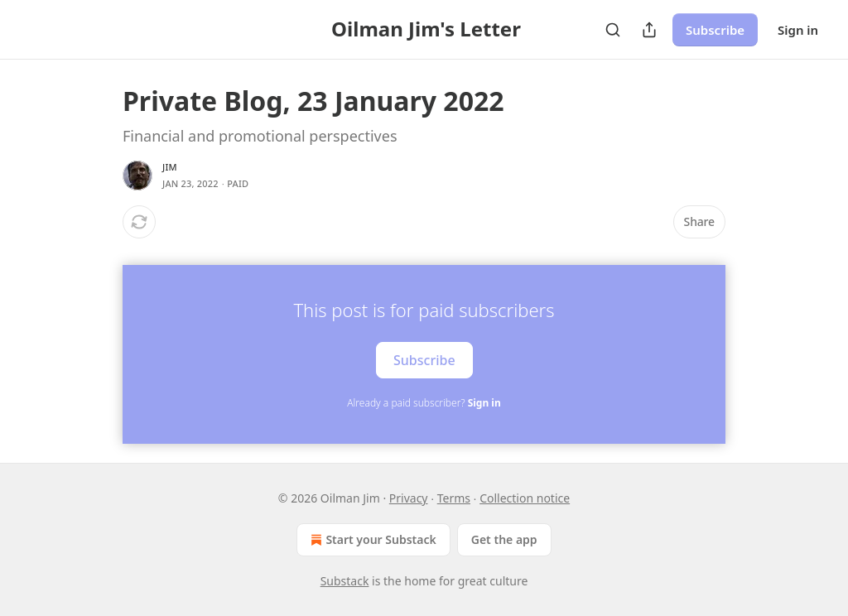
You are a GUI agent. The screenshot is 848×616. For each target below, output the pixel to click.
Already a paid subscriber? (424, 403)
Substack (345, 581)
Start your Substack (371, 540)
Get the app (504, 539)
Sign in (798, 30)
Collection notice (525, 498)
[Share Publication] (649, 30)
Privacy (409, 498)
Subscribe (715, 30)
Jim (170, 167)
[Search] (613, 30)
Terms (454, 498)
